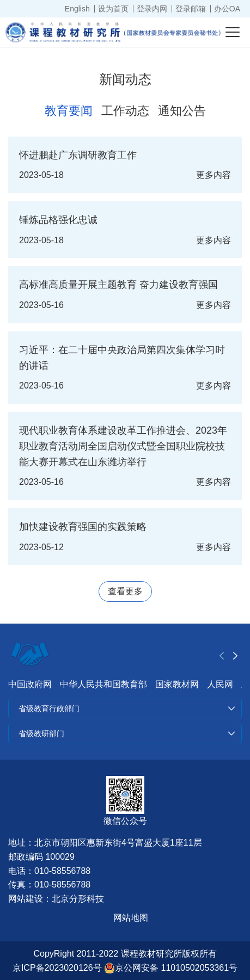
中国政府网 (30, 684)
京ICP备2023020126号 (57, 968)
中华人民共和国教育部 (103, 684)
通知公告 (182, 111)
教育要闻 (69, 111)
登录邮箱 (191, 9)
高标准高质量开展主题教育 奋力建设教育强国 (118, 285)
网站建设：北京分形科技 (56, 899)
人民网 (220, 684)
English (77, 9)
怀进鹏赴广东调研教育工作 (78, 155)
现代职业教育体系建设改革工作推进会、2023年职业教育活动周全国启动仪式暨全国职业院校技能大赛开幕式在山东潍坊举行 (123, 446)
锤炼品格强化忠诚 (58, 220)
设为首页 (113, 9)
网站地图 (131, 918)
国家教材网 (177, 684)
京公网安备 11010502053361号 (171, 968)
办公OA (227, 9)
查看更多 (125, 591)
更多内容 (214, 175)
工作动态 (125, 111)
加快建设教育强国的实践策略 (83, 527)
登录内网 (152, 9)
